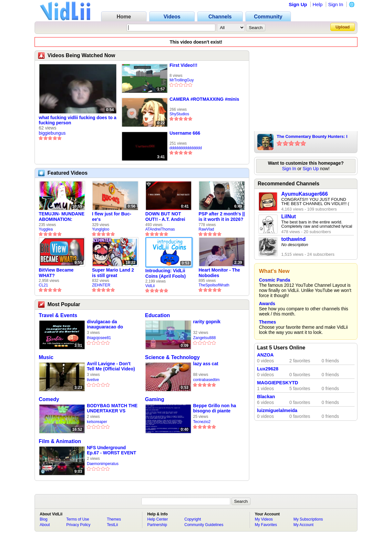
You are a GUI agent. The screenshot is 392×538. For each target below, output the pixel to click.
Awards (267, 304)
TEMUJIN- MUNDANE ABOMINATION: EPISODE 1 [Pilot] (62, 217)
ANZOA (265, 355)
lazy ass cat (206, 364)
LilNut (289, 217)
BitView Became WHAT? (56, 273)
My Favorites (266, 525)
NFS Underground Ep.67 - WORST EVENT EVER (111, 450)
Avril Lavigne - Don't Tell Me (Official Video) (111, 366)
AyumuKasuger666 (304, 194)
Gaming (155, 399)
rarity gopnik (207, 322)
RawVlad (206, 229)
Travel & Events (58, 315)
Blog (44, 519)
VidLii (150, 286)
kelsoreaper (97, 422)
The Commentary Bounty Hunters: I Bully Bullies (312, 137)
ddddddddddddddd (186, 148)
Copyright (193, 519)
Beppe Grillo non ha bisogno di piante (215, 408)
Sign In (336, 4)
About (45, 525)
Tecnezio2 (202, 422)
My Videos (264, 519)
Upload (343, 27)
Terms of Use (78, 519)
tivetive (93, 380)
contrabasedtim (206, 380)
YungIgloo (101, 229)
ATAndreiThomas (160, 229)
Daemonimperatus (103, 464)
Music (46, 357)
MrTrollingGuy (182, 80)
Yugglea (46, 229)
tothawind (294, 239)
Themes (268, 322)
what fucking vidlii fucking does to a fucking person (77, 120)
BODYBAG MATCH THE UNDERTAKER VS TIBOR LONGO (112, 408)
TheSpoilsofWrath (214, 285)
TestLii (112, 525)
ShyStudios (179, 114)
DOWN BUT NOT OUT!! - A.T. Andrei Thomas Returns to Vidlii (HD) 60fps (166, 217)
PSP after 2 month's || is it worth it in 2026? (222, 217)
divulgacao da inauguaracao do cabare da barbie (105, 324)
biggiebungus (52, 133)
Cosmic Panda (274, 280)
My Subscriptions (308, 519)
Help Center (158, 519)
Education (157, 315)
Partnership (157, 525)
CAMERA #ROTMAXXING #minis (204, 99)
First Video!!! (183, 65)
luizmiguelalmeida (277, 410)
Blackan (266, 397)
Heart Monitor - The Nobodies (219, 273)
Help (318, 4)
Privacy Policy (78, 525)
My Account (304, 525)
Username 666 (185, 133)
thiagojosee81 (99, 338)
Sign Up (298, 4)
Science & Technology (172, 357)
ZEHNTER (101, 285)
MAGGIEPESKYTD (278, 383)
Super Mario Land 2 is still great (113, 273)
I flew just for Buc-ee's (112, 217)
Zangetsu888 (204, 338)
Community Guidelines (204, 525)
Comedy (49, 399)
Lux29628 (268, 369)
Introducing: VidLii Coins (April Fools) (165, 273)
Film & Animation (60, 441)
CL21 (43, 285)
